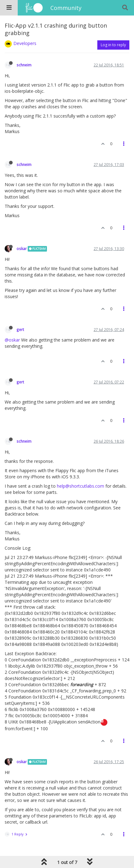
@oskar (12, 340)
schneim (24, 65)
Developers (25, 43)
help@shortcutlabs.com (81, 486)
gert (20, 329)
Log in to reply (113, 45)
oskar (22, 248)
